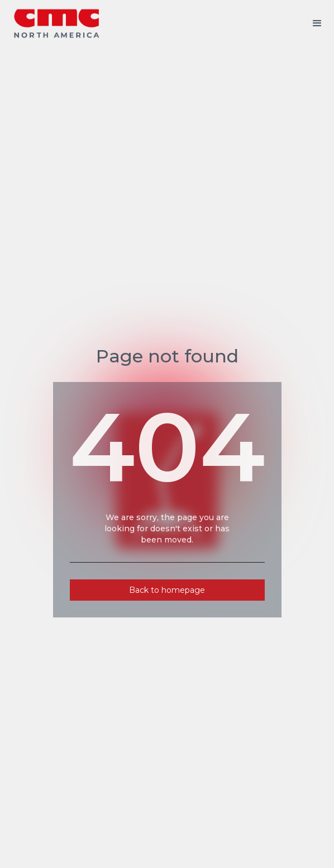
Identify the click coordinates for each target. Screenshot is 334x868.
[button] (317, 23)
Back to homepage (167, 590)
